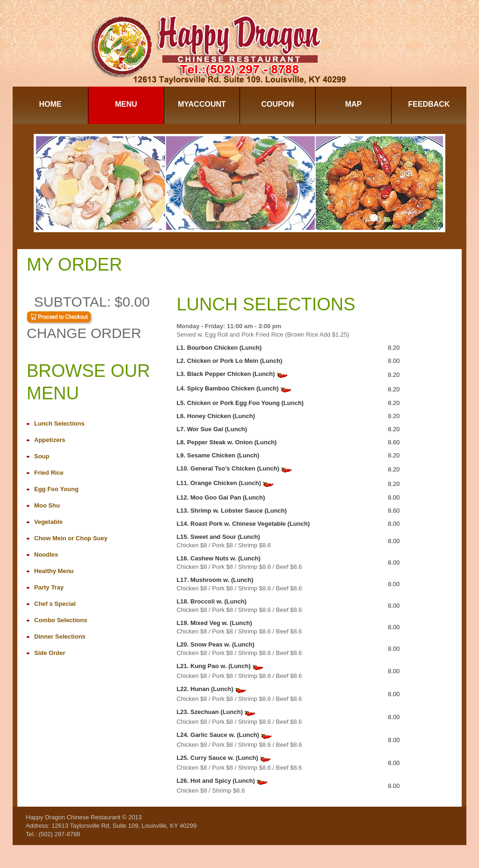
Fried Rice (49, 473)
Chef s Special (55, 604)
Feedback (429, 104)
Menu (126, 104)
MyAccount (202, 104)
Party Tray (49, 587)
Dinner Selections (60, 636)
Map (354, 104)
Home (51, 104)
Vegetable (48, 522)
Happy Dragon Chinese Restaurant (73, 817)
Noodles (46, 555)
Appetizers (50, 440)
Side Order (50, 653)
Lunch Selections (59, 423)
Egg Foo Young (56, 489)
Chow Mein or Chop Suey (71, 538)
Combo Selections (61, 620)
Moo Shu (47, 505)
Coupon (277, 104)
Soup (42, 456)
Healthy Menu (54, 571)
